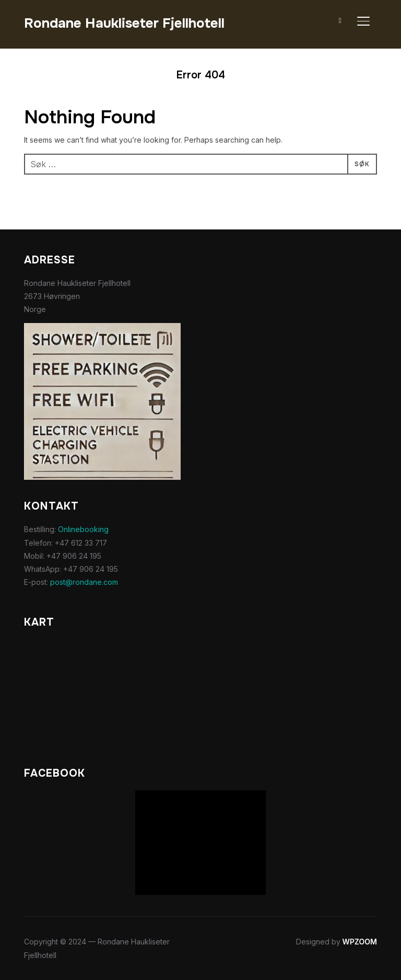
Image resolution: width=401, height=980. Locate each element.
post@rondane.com (84, 582)
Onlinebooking (83, 529)
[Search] (340, 20)
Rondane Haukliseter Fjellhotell (124, 23)
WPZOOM (360, 942)
